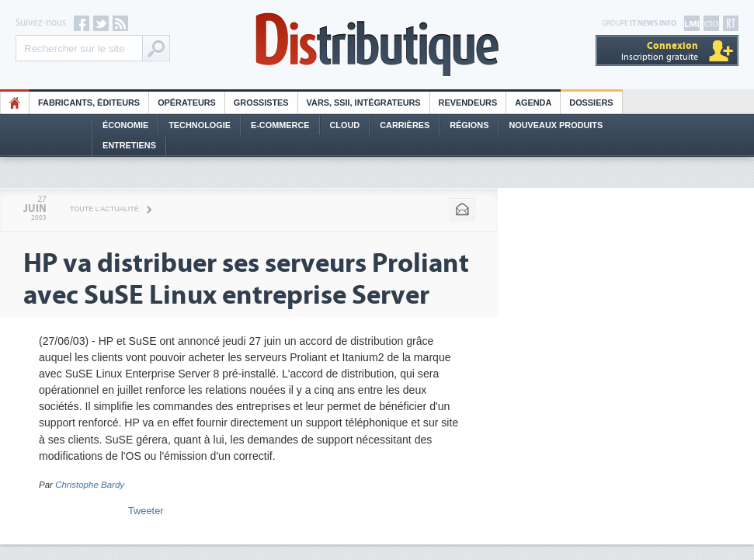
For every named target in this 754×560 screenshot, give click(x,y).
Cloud (345, 125)
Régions (469, 125)
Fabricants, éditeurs (89, 103)
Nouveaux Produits (556, 125)
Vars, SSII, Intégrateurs (364, 103)
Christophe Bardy (90, 485)
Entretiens (129, 145)
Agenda (533, 103)
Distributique (377, 45)
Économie (125, 125)
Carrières (405, 125)
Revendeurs (468, 103)
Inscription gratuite (660, 51)
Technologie (200, 125)
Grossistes (261, 103)
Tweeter (146, 511)
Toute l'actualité (104, 209)
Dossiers (591, 103)
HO (15, 103)
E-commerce (280, 125)
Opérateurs (187, 103)
